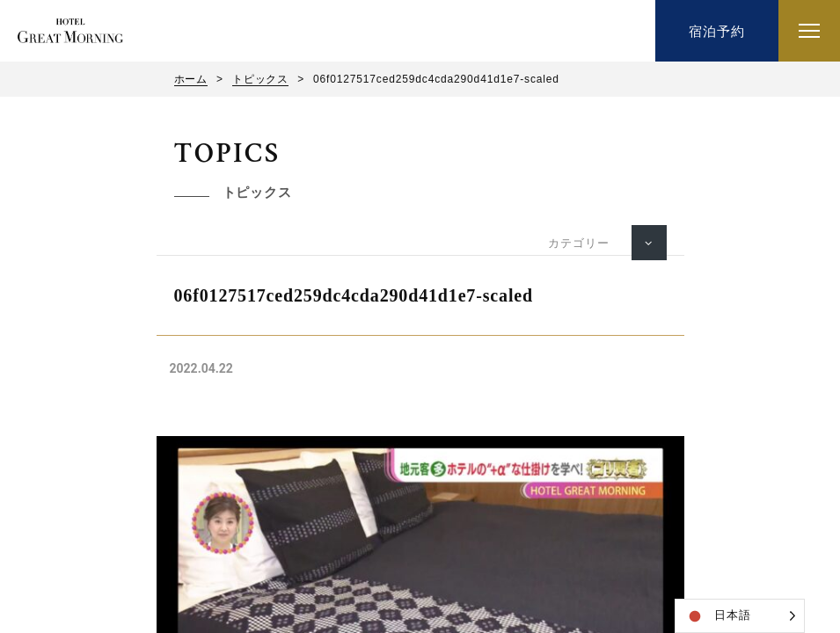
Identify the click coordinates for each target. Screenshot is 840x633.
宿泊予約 (716, 31)
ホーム (191, 79)
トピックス (260, 79)
